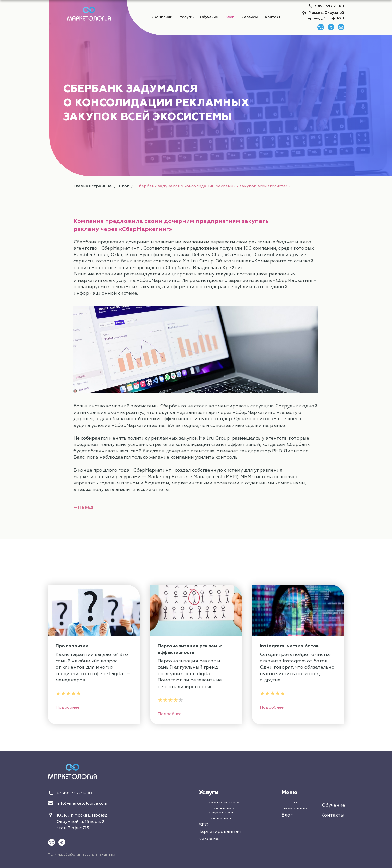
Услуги (209, 793)
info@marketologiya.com (82, 803)
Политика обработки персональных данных (82, 855)
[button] (250, 17)
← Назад (83, 507)
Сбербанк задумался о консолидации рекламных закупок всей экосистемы (214, 186)
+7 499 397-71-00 (328, 6)
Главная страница (93, 186)
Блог (124, 186)
